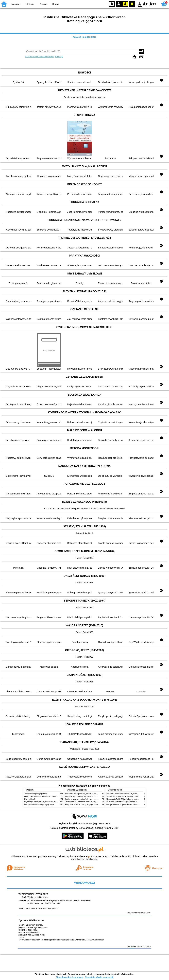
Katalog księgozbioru (84, 37)
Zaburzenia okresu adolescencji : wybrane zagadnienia (126, 794)
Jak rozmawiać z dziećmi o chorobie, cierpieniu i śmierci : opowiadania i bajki (93, 802)
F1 (145, 4)
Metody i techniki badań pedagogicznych (39, 805)
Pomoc (43, 4)
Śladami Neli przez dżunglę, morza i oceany (122, 796)
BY (132, 4)
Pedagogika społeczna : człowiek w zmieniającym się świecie (47, 796)
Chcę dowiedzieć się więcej (69, 977)
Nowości (16, 4)
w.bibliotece (82, 856)
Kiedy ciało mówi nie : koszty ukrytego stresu (82, 805)
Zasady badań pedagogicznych (36, 794)
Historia (30, 4)
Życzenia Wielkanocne (31, 920)
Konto (55, 4)
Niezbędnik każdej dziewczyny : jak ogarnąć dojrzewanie (86, 794)
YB (125, 4)
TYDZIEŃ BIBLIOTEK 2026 (33, 894)
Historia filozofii (30, 799)
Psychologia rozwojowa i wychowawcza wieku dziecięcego (46, 802)
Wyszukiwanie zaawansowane (39, 57)
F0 (140, 4)
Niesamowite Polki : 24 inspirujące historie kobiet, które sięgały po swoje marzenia (136, 799)
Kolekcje (59, 57)
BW (119, 4)
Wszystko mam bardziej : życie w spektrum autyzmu (84, 796)
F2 (153, 4)
